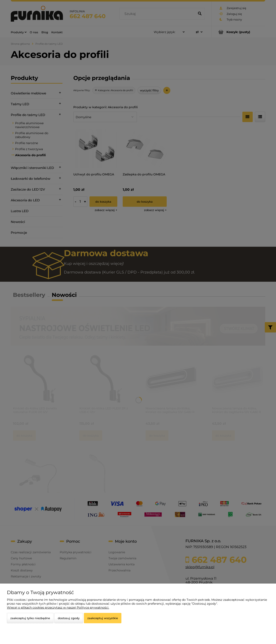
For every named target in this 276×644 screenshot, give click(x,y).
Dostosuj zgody (69, 618)
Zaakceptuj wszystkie (103, 618)
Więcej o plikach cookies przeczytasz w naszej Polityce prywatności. (58, 607)
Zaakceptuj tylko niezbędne (30, 618)
